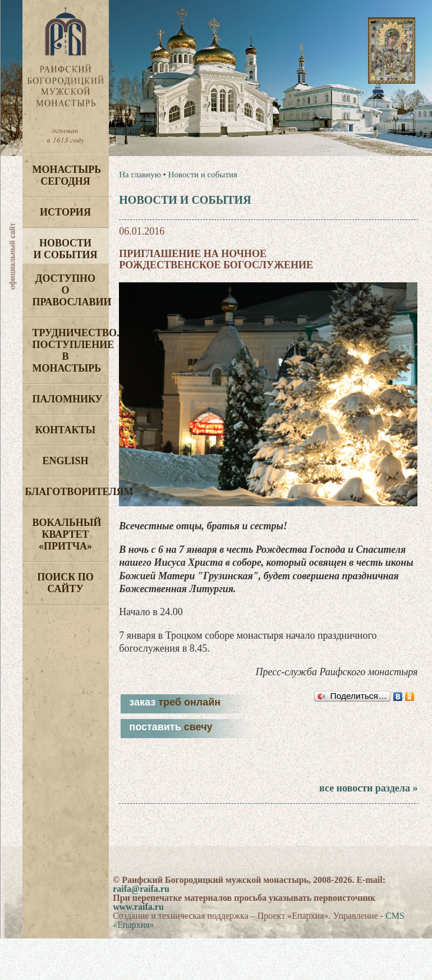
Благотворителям (67, 492)
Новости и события (65, 249)
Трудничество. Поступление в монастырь (71, 351)
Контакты (65, 430)
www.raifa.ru (138, 907)
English (65, 461)
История (65, 212)
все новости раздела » (368, 788)
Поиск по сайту (65, 583)
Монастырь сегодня (67, 175)
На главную (140, 175)
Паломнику (68, 399)
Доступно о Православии (71, 290)
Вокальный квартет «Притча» (67, 534)
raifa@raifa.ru (141, 889)
